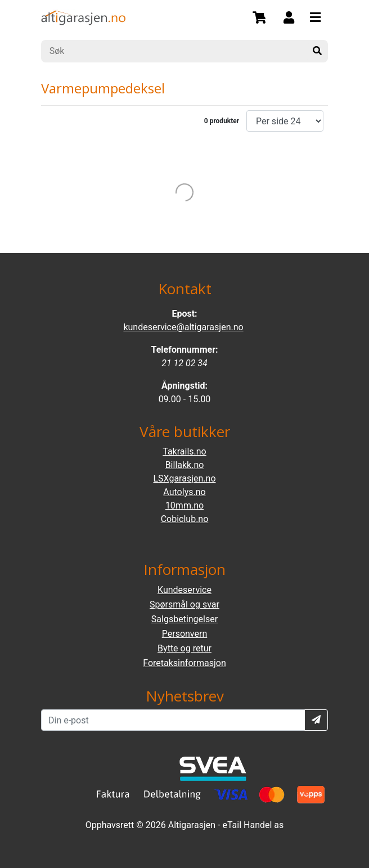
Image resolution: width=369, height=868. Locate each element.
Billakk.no (185, 465)
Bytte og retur (184, 648)
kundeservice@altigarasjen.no (183, 327)
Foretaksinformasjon (184, 663)
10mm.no (184, 505)
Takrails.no (184, 451)
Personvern (185, 634)
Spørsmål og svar (184, 604)
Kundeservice (184, 590)
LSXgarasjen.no (184, 478)
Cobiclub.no (185, 519)
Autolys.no (184, 492)
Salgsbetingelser (184, 619)
